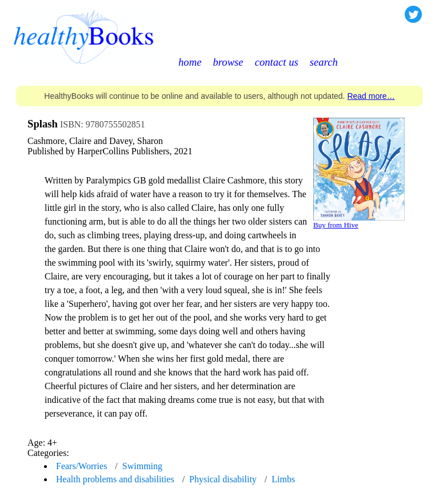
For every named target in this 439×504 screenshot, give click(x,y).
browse (228, 62)
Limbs (283, 479)
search (324, 62)
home (190, 62)
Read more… (371, 96)
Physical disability (223, 479)
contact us (277, 62)
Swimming (142, 466)
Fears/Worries (81, 466)
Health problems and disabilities (115, 479)
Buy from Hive (336, 225)
